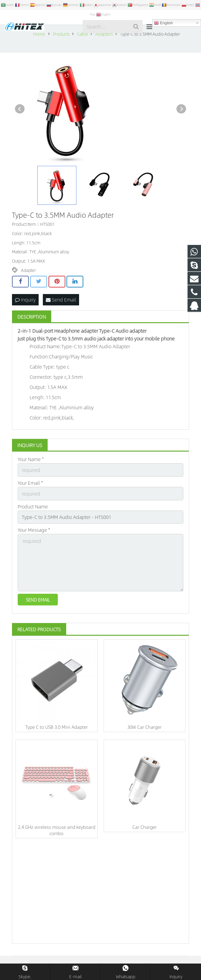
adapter (89, 331)
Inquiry (25, 300)
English (163, 23)
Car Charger (145, 827)
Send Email (61, 300)
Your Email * (30, 483)
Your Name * (31, 459)
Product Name (33, 506)
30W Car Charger (144, 727)
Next (181, 109)
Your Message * (34, 530)
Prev (20, 109)
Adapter (28, 270)
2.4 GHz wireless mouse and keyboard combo (57, 830)
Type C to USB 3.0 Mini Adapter (57, 727)
